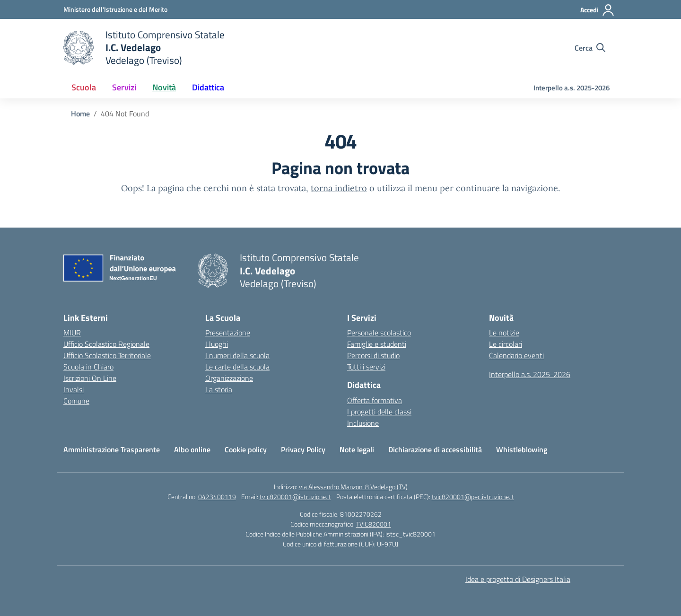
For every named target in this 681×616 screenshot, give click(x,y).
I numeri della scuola (237, 355)
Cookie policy (246, 449)
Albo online (192, 449)
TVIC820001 (374, 524)
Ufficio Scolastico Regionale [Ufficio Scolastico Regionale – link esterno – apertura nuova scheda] (106, 344)
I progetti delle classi (379, 412)
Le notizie (504, 333)
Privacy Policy (303, 449)
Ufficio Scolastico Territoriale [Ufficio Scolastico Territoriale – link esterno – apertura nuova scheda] (107, 355)
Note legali (357, 449)
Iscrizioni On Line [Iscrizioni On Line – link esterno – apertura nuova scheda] (90, 378)
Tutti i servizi (366, 367)
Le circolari (506, 344)
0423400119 (217, 497)
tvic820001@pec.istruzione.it (473, 497)
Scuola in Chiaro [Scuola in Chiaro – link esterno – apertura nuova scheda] (88, 367)
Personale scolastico (379, 333)
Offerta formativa (375, 400)
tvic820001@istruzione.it (295, 497)
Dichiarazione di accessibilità (435, 449)
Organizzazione (229, 378)
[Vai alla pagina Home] (80, 114)
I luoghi (217, 344)
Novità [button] (164, 87)
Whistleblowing (522, 449)
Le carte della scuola (237, 367)
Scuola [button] (84, 87)
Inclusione (363, 423)
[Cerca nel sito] (590, 48)
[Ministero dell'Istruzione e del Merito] (115, 9)
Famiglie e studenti (377, 344)
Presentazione (228, 333)
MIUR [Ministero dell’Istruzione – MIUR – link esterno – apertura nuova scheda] (72, 333)
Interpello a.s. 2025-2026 (572, 88)
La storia (219, 389)
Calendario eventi (516, 355)
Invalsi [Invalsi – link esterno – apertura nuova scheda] (74, 389)
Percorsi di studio (373, 355)
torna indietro (339, 188)
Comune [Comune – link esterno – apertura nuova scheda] (76, 401)
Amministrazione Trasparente (112, 449)
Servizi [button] (124, 87)
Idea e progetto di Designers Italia (518, 579)
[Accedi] (598, 10)
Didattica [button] (208, 87)
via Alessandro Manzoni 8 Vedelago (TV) (353, 487)
